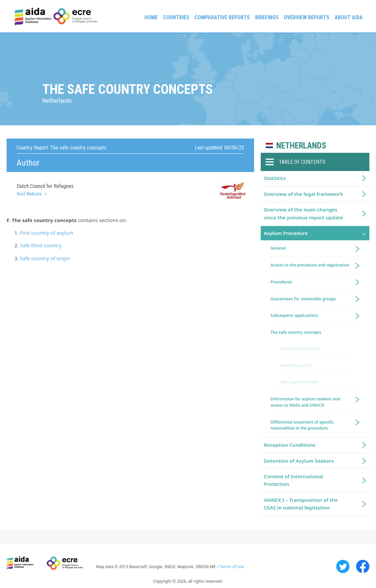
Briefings (267, 17)
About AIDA (349, 17)
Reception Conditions (290, 445)
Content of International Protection (294, 480)
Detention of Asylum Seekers (299, 461)
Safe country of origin (45, 258)
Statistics (275, 178)
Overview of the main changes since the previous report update (304, 213)
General (278, 248)
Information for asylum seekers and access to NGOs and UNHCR (305, 402)
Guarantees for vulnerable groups (303, 299)
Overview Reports (307, 17)
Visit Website (29, 194)
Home (151, 17)
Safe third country (41, 245)
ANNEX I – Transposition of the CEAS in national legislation (301, 504)
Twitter (343, 566)
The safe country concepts (296, 332)
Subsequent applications (295, 315)
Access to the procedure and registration (310, 265)
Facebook (363, 566)
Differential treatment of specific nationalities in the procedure (302, 425)
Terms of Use (232, 567)
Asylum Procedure (286, 233)
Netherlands (301, 146)
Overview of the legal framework (304, 194)
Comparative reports (222, 17)
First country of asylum (47, 233)
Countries (176, 17)
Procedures (282, 282)
